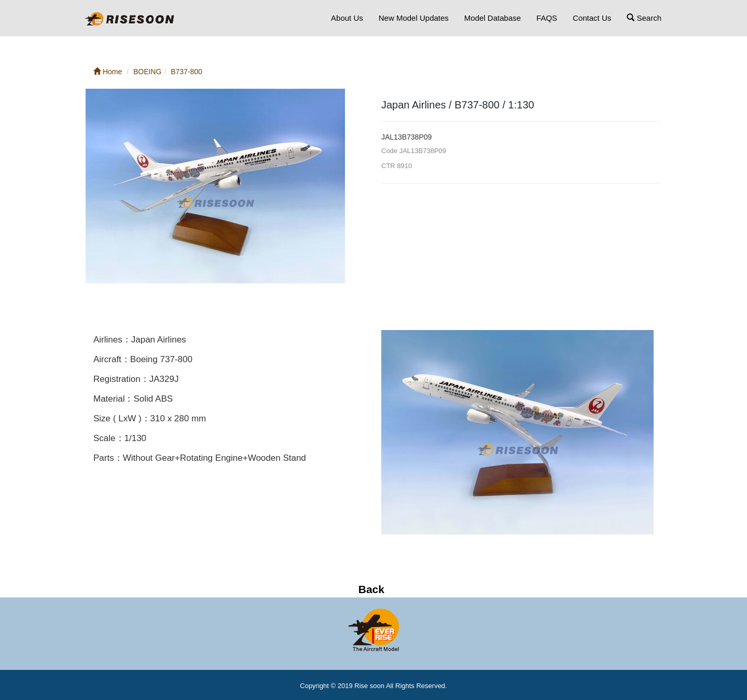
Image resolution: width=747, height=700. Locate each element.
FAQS (547, 18)
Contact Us (592, 18)
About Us (347, 18)
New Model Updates (414, 18)
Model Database (493, 18)
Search (644, 18)
